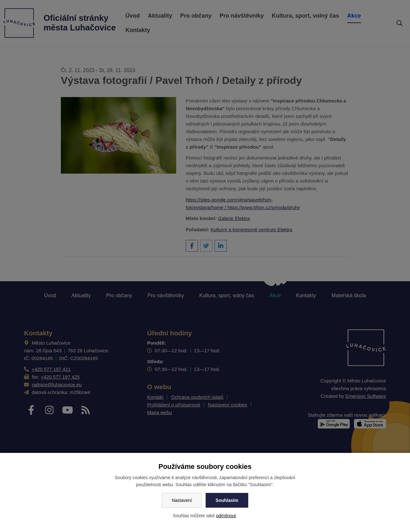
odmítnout (226, 516)
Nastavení (182, 500)
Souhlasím (227, 500)
